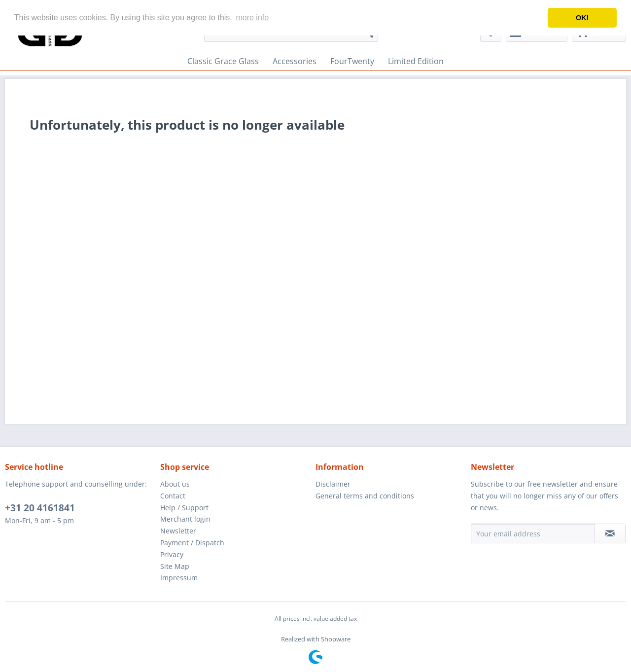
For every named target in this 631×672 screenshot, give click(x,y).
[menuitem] (223, 61)
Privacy (172, 554)
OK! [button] (582, 18)
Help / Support (184, 508)
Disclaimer (333, 484)
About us (175, 484)
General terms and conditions (365, 496)
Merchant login (185, 519)
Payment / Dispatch (192, 543)
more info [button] (252, 18)
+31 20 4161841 (40, 508)
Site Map (175, 566)
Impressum (179, 578)
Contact (173, 496)
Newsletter (178, 531)
